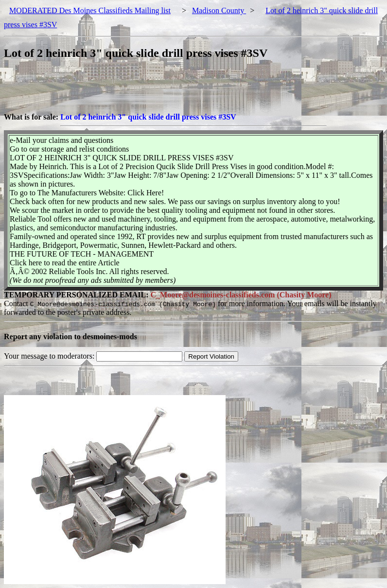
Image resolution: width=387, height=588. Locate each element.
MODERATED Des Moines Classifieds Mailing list (90, 10)
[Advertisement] (181, 91)
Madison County (219, 10)
